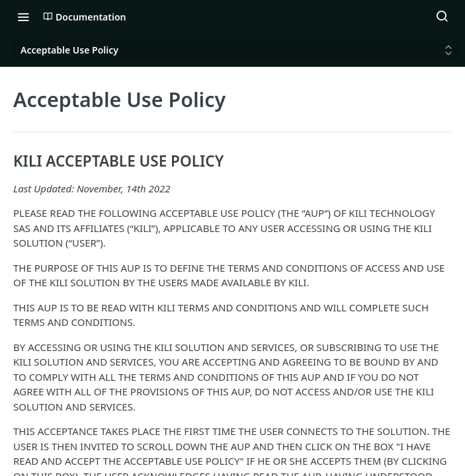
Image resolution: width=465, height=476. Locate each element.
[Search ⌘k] (442, 17)
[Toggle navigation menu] (23, 17)
